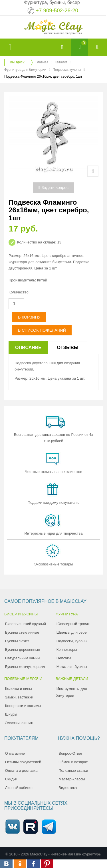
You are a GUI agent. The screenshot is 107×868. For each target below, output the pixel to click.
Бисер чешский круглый (26, 624)
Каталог (61, 62)
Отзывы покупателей (23, 762)
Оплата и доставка (21, 771)
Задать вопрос (53, 188)
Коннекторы (67, 650)
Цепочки (64, 658)
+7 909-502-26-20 (57, 10)
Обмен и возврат (73, 762)
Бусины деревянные (23, 650)
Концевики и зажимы (23, 706)
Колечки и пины (19, 689)
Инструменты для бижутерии (71, 692)
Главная (42, 62)
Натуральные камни (23, 658)
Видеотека (68, 788)
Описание (28, 348)
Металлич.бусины (72, 667)
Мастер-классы (72, 779)
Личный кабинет (19, 788)
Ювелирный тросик (73, 624)
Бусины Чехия (17, 641)
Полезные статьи (73, 771)
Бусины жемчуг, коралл (25, 667)
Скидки (11, 779)
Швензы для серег (72, 632)
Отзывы (67, 348)
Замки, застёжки (19, 697)
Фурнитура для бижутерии (25, 70)
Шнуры (11, 714)
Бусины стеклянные (22, 632)
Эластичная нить (20, 723)
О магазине (15, 753)
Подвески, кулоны (67, 70)
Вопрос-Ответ (70, 753)
